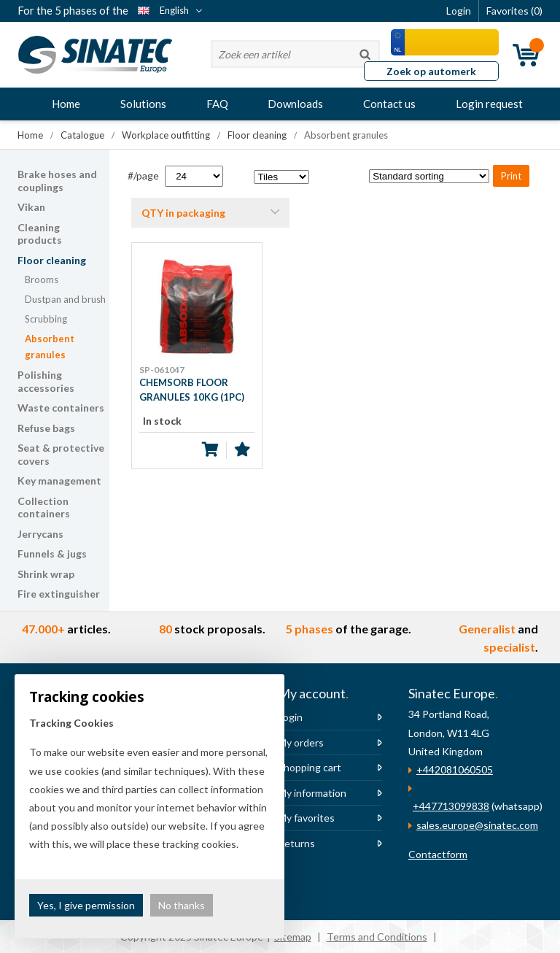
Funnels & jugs (52, 553)
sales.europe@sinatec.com (477, 825)
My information (312, 793)
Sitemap (293, 937)
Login (290, 717)
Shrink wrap (46, 574)
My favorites (306, 818)
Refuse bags (46, 428)
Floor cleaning (52, 260)
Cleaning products (40, 234)
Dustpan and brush (65, 299)
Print (511, 176)
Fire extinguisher (59, 594)
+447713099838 (451, 806)
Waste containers (61, 408)
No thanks (182, 905)
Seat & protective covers (61, 454)
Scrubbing (46, 319)
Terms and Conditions (377, 937)
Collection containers (44, 508)
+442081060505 (455, 769)
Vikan (31, 207)
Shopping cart (310, 767)
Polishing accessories (46, 381)
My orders (301, 742)
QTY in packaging (183, 213)
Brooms (42, 279)
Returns (296, 843)
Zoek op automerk (431, 71)
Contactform (438, 854)
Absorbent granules (50, 347)
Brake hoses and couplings (57, 181)
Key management (59, 481)
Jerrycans (40, 534)
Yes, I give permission (86, 905)
